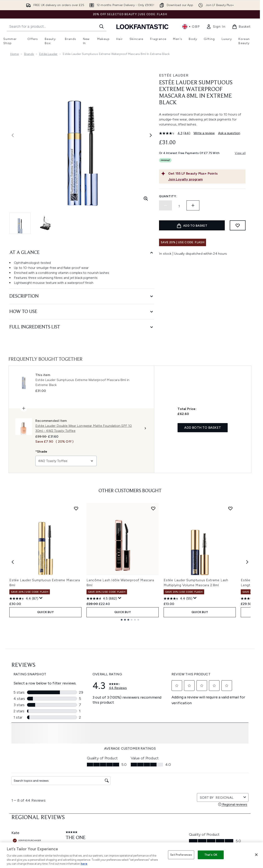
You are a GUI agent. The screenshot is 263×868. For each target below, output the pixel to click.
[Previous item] (13, 562)
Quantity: (168, 196)
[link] (216, 27)
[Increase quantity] (193, 205)
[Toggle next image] (151, 135)
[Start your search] (57, 26)
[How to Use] (82, 312)
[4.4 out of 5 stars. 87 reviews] (24, 599)
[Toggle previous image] (13, 135)
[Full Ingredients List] (82, 327)
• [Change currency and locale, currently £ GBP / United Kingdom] (191, 27)
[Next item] (247, 562)
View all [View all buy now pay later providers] (240, 153)
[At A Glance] (82, 253)
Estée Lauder (48, 54)
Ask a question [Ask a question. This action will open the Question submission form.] (229, 133)
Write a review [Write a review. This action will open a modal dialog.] (204, 133)
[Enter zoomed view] (146, 199)
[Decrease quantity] (165, 205)
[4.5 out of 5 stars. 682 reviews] (102, 599)
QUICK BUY (45, 612)
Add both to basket (203, 428)
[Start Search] (101, 26)
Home (14, 54)
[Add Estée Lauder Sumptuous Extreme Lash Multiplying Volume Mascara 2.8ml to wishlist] (230, 508)
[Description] (82, 296)
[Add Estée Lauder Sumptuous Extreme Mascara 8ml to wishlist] (76, 508)
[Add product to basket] (192, 225)
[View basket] (241, 27)
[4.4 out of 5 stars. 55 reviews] (178, 599)
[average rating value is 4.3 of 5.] (171, 133)
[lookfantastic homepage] (142, 27)
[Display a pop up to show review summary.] (41, 598)
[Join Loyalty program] (206, 179)
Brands (29, 54)
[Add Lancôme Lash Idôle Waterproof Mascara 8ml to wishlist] (153, 508)
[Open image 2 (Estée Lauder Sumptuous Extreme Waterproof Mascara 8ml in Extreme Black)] (46, 223)
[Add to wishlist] (238, 225)
